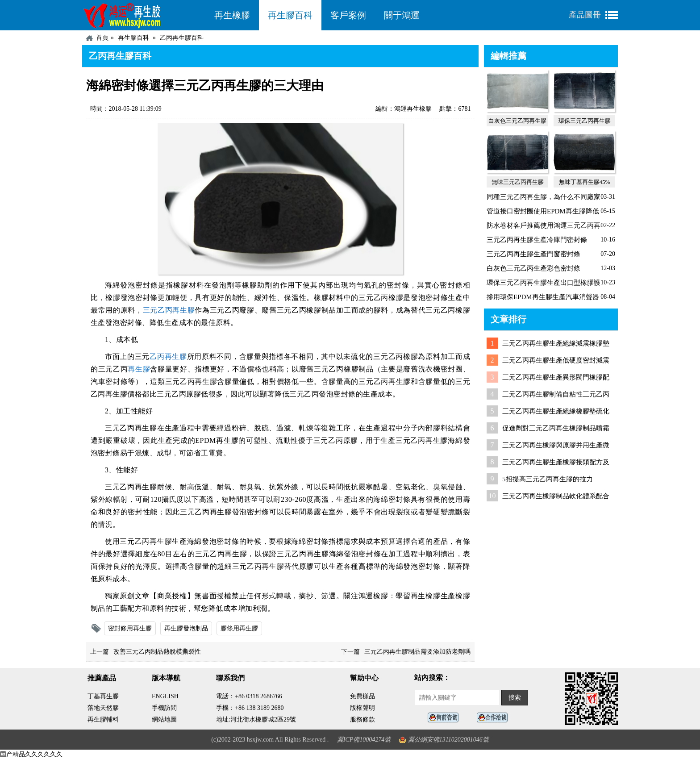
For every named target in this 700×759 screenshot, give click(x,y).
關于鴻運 (402, 15)
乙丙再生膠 (168, 357)
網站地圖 (164, 719)
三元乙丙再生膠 (169, 310)
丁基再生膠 (103, 696)
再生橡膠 (232, 15)
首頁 (102, 38)
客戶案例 (348, 15)
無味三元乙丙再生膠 (518, 182)
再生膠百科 (290, 15)
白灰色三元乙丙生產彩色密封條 (533, 268)
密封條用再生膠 (130, 628)
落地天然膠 (103, 708)
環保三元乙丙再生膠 (585, 121)
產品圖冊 (585, 15)
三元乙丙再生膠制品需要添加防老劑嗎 (417, 652)
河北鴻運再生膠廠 (144, 15)
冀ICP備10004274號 (364, 740)
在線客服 (446, 718)
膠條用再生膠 (239, 628)
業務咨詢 (495, 718)
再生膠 (139, 369)
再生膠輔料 (103, 719)
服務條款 (362, 719)
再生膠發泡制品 (186, 628)
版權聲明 (362, 708)
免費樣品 (362, 696)
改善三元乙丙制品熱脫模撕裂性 (157, 652)
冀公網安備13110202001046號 (448, 740)
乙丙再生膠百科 (182, 38)
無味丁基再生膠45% (585, 182)
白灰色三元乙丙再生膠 (517, 121)
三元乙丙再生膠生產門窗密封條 (533, 254)
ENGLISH (165, 696)
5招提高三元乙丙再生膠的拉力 (548, 479)
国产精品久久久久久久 (31, 754)
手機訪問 (164, 708)
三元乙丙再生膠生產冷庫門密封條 (537, 240)
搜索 (515, 698)
